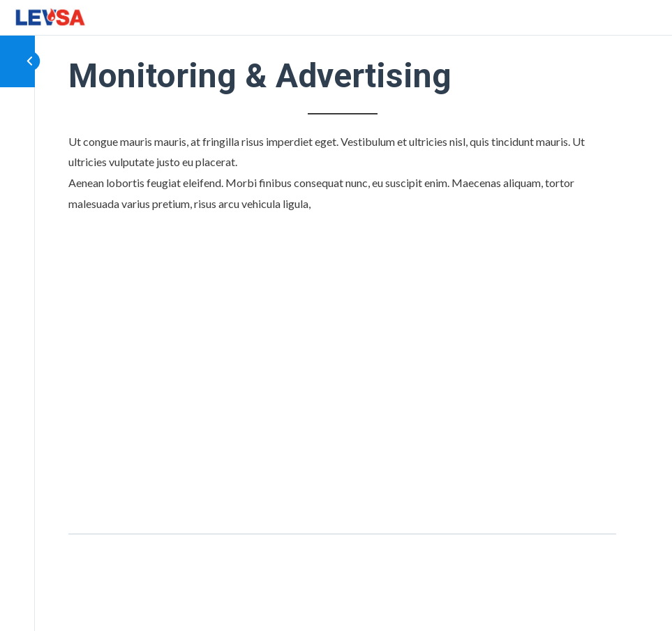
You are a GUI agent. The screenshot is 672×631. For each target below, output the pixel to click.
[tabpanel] (342, 318)
